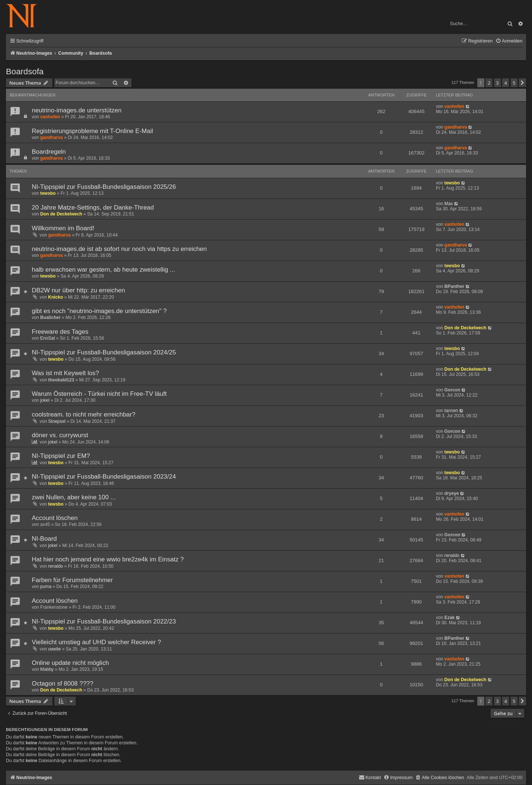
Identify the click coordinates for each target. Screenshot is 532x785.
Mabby (47, 669)
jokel (45, 400)
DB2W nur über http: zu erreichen (78, 290)
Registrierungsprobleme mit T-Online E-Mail (92, 131)
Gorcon (452, 390)
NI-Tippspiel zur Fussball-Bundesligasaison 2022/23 (104, 621)
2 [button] (489, 83)
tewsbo (48, 193)
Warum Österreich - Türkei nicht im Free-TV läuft (99, 394)
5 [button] (514, 83)
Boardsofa (25, 72)
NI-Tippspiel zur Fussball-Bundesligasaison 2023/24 (104, 477)
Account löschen (55, 518)
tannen (451, 411)
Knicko (55, 297)
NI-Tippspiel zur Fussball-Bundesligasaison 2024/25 (104, 352)
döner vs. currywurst (60, 435)
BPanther (454, 286)
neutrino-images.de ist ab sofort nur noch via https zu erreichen (119, 249)
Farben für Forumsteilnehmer (72, 580)
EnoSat (48, 338)
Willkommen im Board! (63, 228)
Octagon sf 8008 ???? (63, 684)
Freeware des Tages (60, 332)
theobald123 (61, 380)
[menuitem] (509, 41)
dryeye (452, 493)
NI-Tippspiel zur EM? (61, 456)
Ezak (450, 618)
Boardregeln (49, 152)
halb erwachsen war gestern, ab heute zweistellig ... (103, 270)
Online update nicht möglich (70, 663)
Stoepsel (57, 421)
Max (449, 204)
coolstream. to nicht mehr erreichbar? (84, 414)
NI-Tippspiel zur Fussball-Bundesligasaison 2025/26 (104, 187)
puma (46, 587)
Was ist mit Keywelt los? (65, 373)
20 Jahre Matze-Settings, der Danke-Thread (93, 208)
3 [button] (497, 83)
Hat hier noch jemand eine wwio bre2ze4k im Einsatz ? (108, 559)
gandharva (52, 137)
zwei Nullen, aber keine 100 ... (74, 497)
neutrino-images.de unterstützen (77, 110)
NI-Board (44, 539)
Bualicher (50, 317)
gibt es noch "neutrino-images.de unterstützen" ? (99, 311)
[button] (522, 83)
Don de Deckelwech (61, 214)
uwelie (54, 649)
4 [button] (506, 83)
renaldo (55, 566)
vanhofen (50, 117)
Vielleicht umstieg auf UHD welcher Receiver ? (96, 642)
